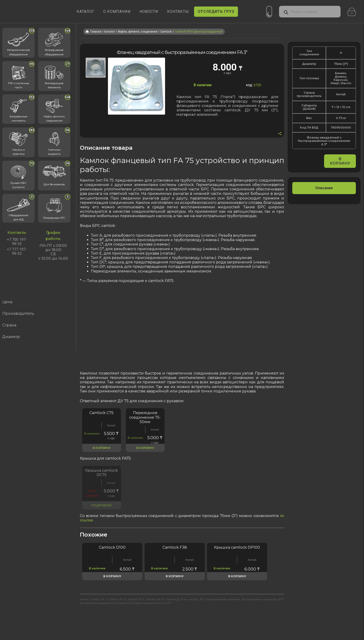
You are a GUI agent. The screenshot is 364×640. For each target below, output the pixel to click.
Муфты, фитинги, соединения (138, 32)
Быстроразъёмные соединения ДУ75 (263, 599)
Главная (96, 32)
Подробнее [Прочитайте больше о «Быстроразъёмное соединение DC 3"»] (102, 505)
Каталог (110, 32)
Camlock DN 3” (99, 599)
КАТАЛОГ (86, 12)
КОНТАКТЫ (178, 12)
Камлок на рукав (144, 603)
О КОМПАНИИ (117, 12)
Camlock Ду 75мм (177, 599)
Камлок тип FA (163, 603)
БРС (202, 599)
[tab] (324, 188)
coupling (194, 599)
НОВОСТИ (149, 12)
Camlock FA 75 (118, 599)
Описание (324, 188)
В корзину (340, 161)
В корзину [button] (102, 448)
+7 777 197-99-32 (17, 252)
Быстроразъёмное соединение (223, 599)
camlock (84, 599)
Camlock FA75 (136, 599)
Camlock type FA (155, 599)
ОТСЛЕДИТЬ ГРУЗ (216, 12)
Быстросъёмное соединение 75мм (99, 603)
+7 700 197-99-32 (17, 242)
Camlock (166, 32)
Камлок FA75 (126, 603)
